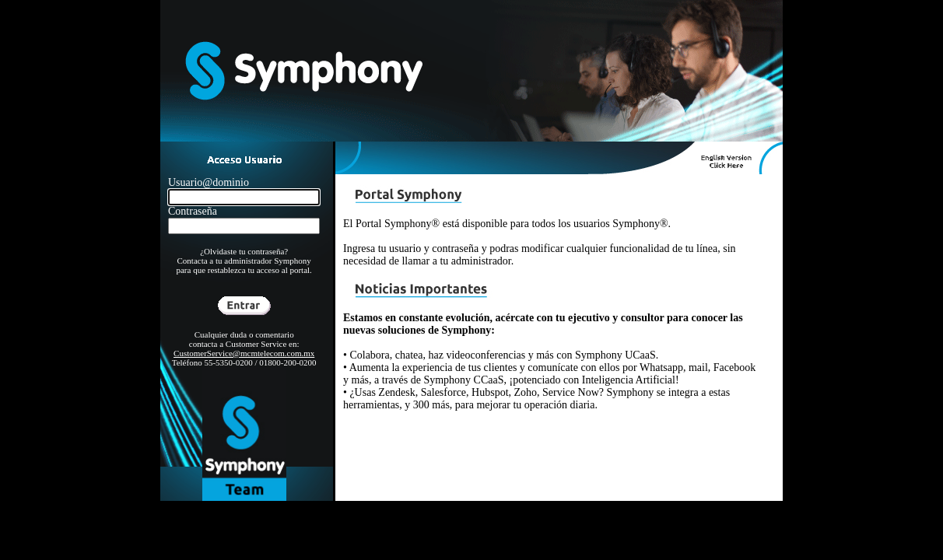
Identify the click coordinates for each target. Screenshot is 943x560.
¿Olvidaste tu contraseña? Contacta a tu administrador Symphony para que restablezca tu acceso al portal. (244, 261)
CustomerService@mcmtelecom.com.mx (244, 353)
